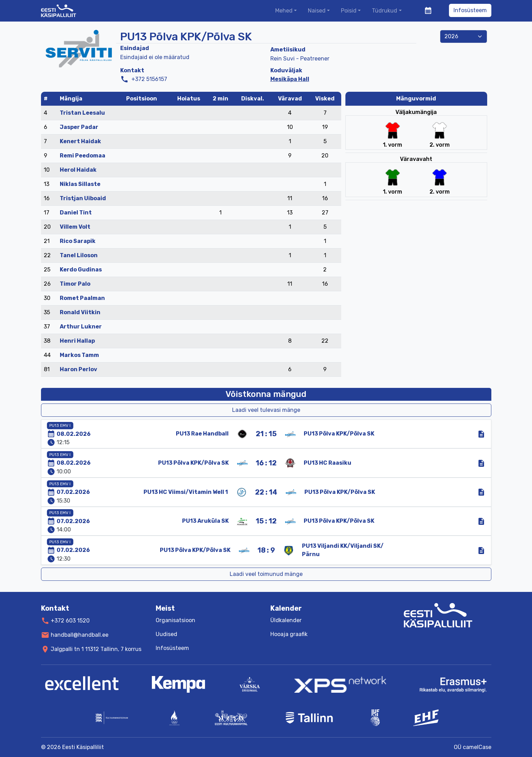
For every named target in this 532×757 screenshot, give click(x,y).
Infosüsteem (470, 10)
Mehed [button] (284, 11)
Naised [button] (317, 11)
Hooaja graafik (289, 634)
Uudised (166, 634)
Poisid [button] (349, 11)
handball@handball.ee (80, 635)
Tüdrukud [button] (384, 11)
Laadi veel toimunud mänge (266, 574)
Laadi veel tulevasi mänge (266, 410)
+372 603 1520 (70, 621)
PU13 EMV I (60, 425)
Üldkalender (286, 620)
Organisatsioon (175, 620)
